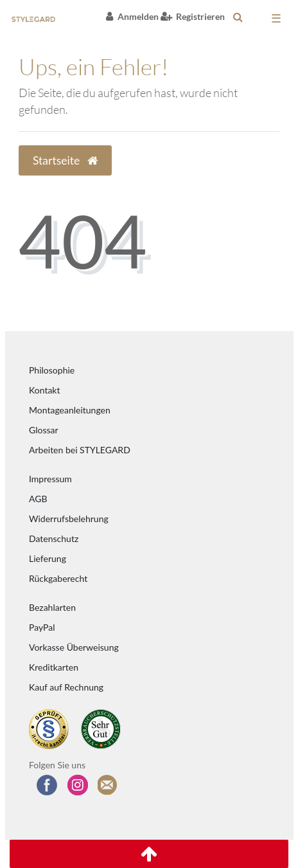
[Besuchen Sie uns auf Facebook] (47, 785)
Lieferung (48, 558)
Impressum (50, 479)
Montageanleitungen (70, 410)
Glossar (44, 430)
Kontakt (45, 390)
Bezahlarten (52, 607)
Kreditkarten (54, 667)
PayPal (42, 627)
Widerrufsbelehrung (69, 519)
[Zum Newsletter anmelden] (108, 785)
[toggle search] (238, 17)
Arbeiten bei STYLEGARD (80, 450)
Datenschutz (54, 538)
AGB (38, 499)
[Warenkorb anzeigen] (257, 20)
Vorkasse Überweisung (74, 647)
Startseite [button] (65, 160)
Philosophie (52, 370)
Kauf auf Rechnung (66, 687)
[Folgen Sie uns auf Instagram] (78, 785)
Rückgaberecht (58, 578)
